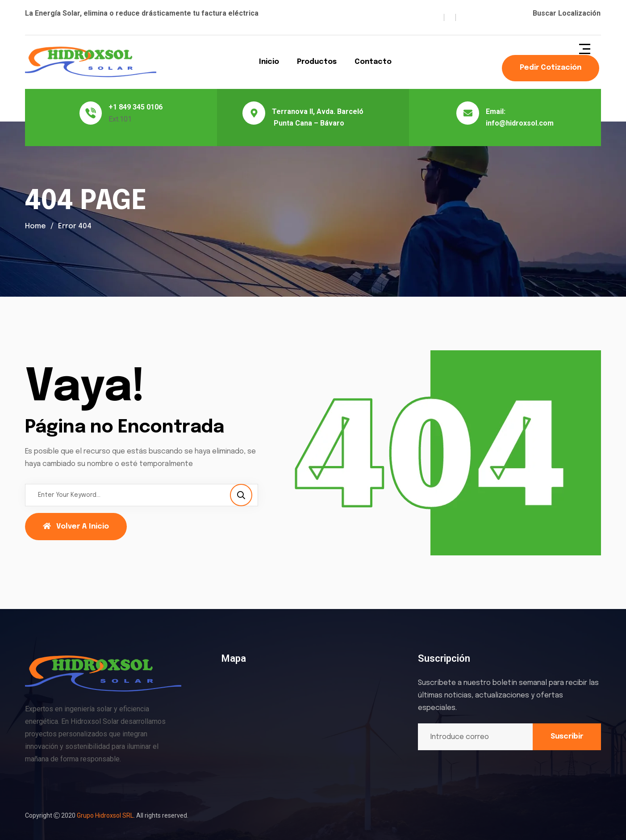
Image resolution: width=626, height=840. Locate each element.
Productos (317, 62)
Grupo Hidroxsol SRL (105, 815)
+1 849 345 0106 (136, 107)
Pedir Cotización (551, 68)
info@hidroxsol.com (520, 123)
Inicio (269, 62)
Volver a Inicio (76, 526)
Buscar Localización (567, 13)
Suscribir (567, 737)
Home (35, 226)
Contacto (373, 62)
